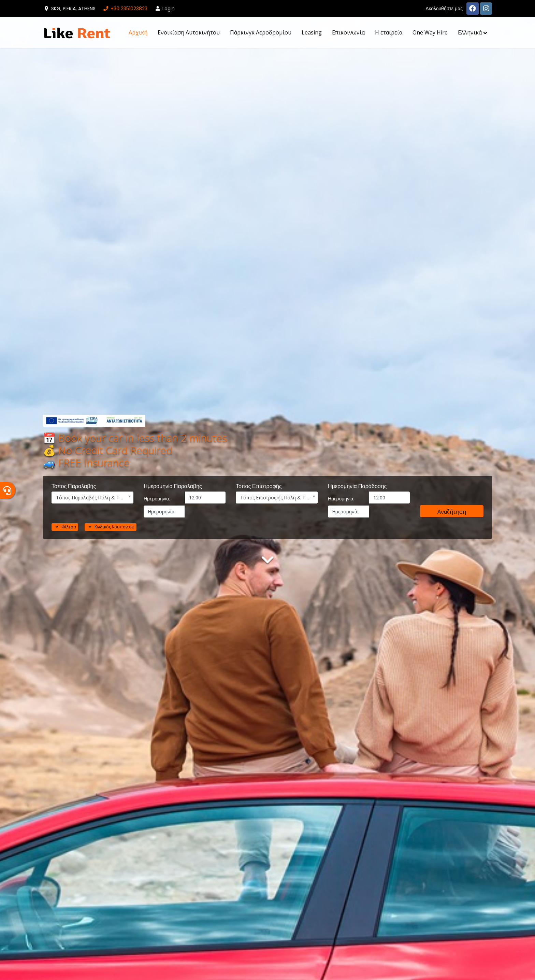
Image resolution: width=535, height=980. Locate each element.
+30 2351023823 (125, 9)
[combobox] (92, 498)
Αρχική (138, 32)
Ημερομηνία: (157, 499)
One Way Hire (430, 32)
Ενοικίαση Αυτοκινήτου (189, 32)
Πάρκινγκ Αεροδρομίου (261, 32)
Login (164, 9)
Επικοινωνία (348, 32)
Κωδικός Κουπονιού (111, 527)
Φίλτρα (65, 527)
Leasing (312, 32)
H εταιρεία (389, 32)
